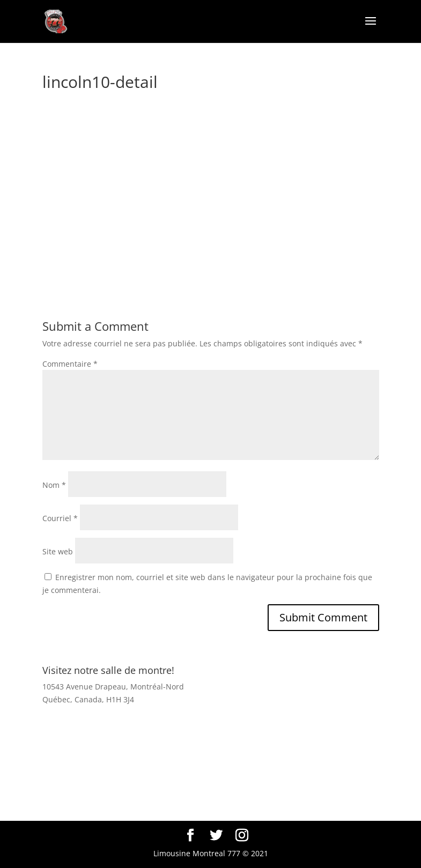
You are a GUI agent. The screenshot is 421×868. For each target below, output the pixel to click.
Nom (54, 485)
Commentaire (70, 364)
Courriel (60, 518)
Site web (58, 551)
